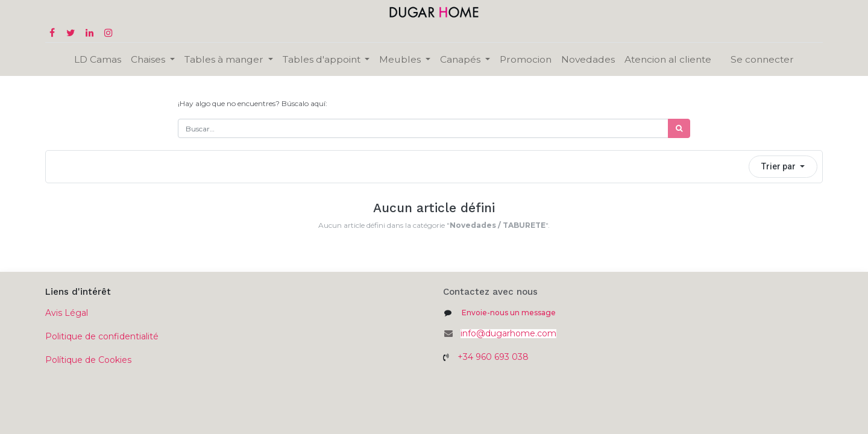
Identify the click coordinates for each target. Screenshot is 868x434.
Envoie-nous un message (509, 313)
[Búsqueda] (679, 128)
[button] (783, 167)
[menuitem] (98, 59)
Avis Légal (67, 313)
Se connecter (762, 59)
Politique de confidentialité (102, 336)
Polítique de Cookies (88, 360)
